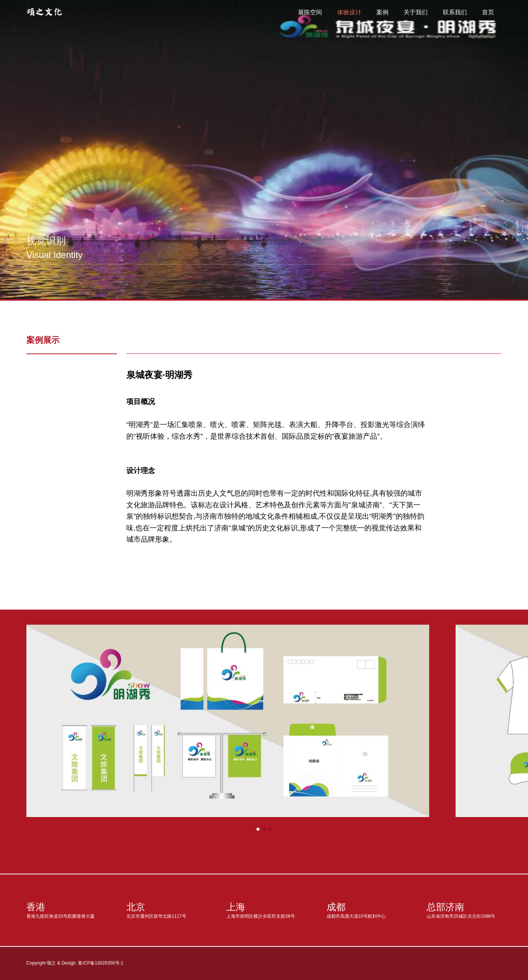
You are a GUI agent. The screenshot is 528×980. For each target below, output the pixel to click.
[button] (258, 829)
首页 (488, 12)
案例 (382, 12)
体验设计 (349, 12)
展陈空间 (310, 12)
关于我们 (416, 12)
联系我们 (455, 12)
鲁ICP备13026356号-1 (101, 963)
